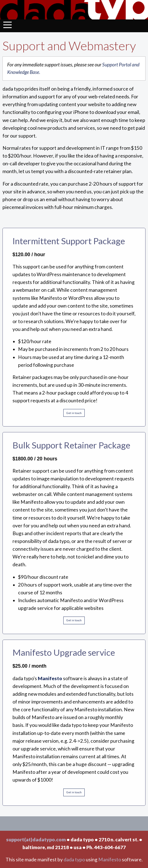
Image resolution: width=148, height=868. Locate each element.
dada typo (74, 860)
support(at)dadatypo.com (36, 840)
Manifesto (110, 860)
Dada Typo (74, 10)
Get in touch (74, 413)
